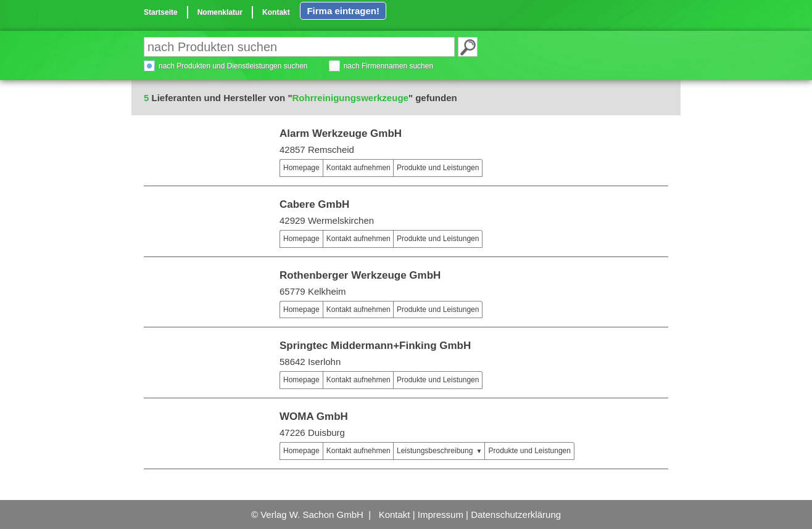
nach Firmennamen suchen (388, 66)
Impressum (441, 515)
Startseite (161, 12)
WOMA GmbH (314, 416)
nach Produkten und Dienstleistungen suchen (233, 66)
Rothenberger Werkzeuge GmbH (360, 275)
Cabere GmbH (314, 204)
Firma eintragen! (343, 11)
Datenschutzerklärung (516, 515)
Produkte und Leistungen (438, 168)
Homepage (301, 168)
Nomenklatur (220, 12)
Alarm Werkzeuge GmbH (341, 133)
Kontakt (276, 12)
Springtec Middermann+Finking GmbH (375, 346)
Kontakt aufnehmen (358, 168)
